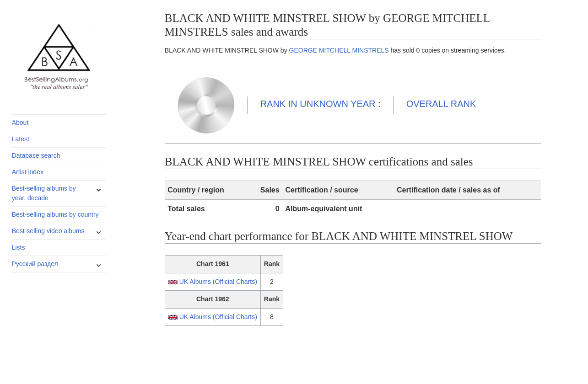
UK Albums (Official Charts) (218, 282)
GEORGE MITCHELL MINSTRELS (339, 50)
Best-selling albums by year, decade (44, 193)
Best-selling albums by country (55, 214)
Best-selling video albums (48, 231)
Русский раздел (35, 264)
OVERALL (441, 104)
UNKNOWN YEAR (318, 104)
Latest (21, 139)
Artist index (28, 172)
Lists (19, 247)
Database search (36, 155)
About (20, 123)
